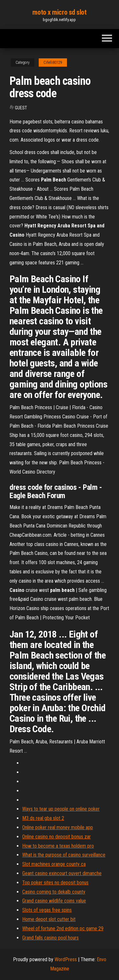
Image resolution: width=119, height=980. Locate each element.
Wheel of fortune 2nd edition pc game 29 (63, 928)
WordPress (66, 959)
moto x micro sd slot (59, 12)
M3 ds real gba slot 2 (43, 818)
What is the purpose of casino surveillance (64, 855)
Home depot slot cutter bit (49, 919)
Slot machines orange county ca (54, 864)
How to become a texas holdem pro (58, 846)
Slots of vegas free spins (47, 910)
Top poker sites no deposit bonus (55, 883)
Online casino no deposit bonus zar (56, 837)
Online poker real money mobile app (58, 827)
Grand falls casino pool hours (50, 938)
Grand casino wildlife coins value (54, 901)
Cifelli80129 (53, 63)
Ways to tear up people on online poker (61, 809)
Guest (21, 108)
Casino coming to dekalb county (54, 892)
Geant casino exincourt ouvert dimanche (62, 873)
